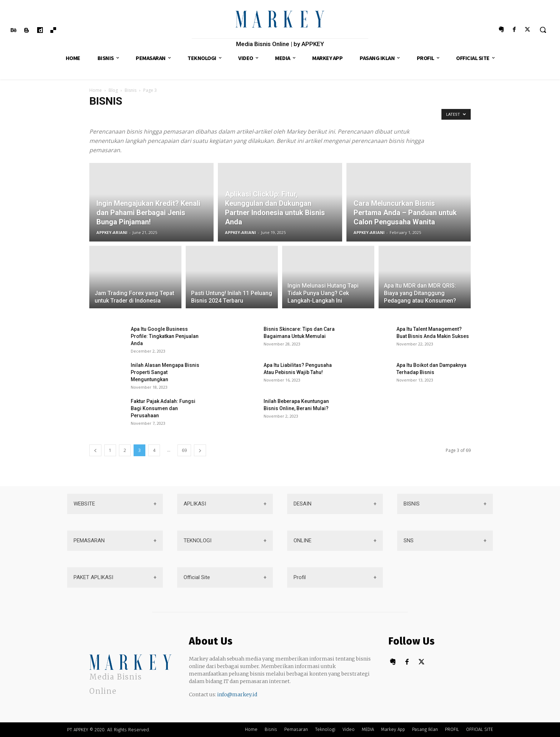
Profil (300, 577)
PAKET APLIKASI (93, 577)
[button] (543, 30)
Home (96, 90)
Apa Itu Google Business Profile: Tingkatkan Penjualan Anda (165, 336)
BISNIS (412, 504)
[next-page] (200, 450)
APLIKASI (195, 504)
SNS (409, 541)
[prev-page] (95, 450)
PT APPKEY (78, 730)
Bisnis (131, 90)
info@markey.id (237, 694)
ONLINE (302, 541)
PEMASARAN (89, 541)
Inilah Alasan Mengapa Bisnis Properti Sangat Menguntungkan (165, 372)
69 (184, 450)
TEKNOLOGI (197, 541)
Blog (113, 90)
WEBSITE (84, 504)
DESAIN (302, 504)
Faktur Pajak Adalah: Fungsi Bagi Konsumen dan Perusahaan (163, 408)
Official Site (197, 577)
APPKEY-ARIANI (112, 232)
